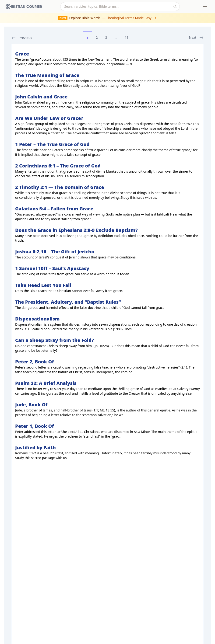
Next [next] (196, 38)
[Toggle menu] (205, 7)
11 (127, 37)
